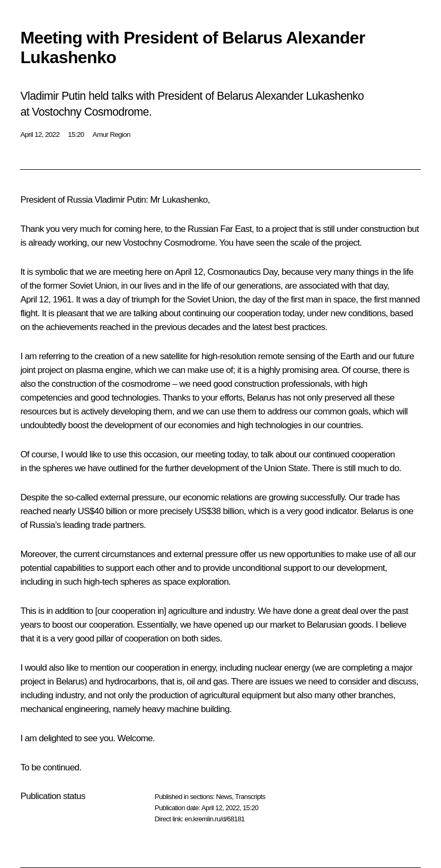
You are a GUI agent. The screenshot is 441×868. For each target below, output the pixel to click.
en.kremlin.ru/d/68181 (214, 819)
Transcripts (250, 797)
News (224, 797)
